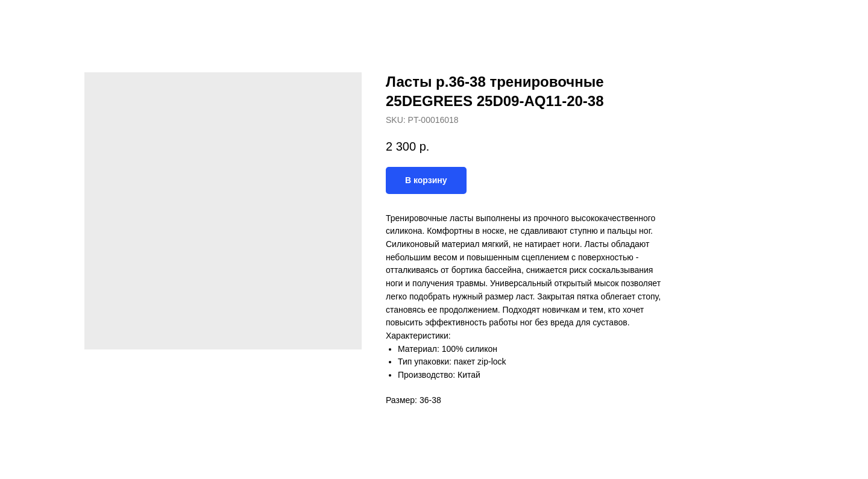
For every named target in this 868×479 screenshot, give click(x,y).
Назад (35, 18)
